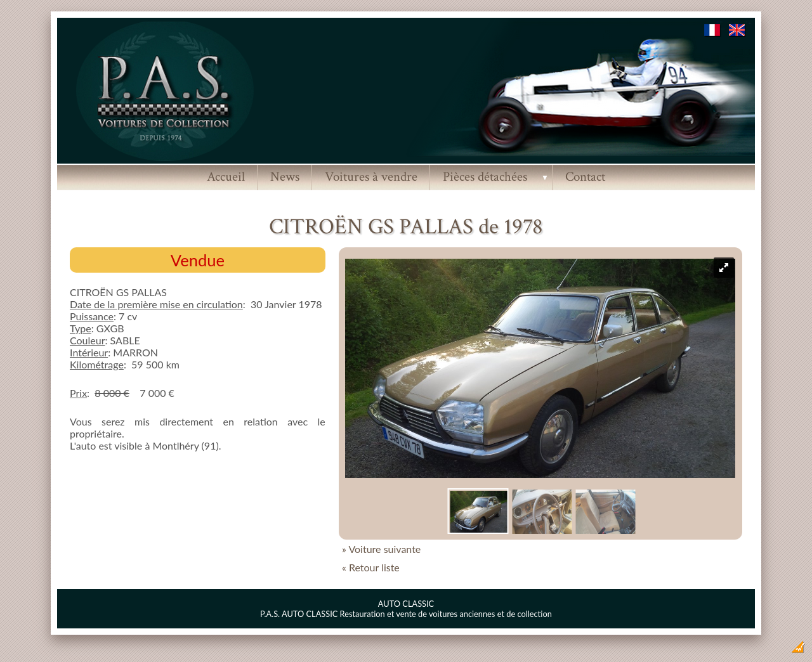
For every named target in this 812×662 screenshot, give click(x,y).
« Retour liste (371, 567)
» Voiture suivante (381, 549)
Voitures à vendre (371, 177)
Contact (585, 177)
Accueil (226, 177)
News (285, 177)
